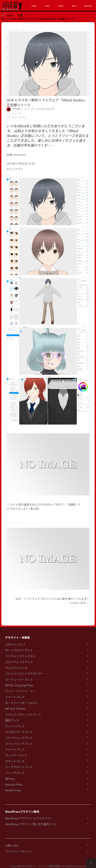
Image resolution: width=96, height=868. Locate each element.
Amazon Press (14, 784)
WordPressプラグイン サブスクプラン (29, 818)
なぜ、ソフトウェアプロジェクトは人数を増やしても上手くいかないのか (52, 601)
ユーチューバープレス (19, 679)
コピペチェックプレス (19, 662)
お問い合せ (12, 846)
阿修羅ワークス (21, 109)
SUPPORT (88, 6)
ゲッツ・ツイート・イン (20, 691)
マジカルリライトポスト (20, 656)
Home (10, 15)
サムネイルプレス (16, 668)
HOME (34, 6)
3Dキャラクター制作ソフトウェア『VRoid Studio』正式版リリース (38, 19)
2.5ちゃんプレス (15, 644)
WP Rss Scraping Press (19, 685)
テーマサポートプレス (19, 767)
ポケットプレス (15, 761)
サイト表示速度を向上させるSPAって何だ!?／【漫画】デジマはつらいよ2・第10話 (43, 506)
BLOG (74, 6)
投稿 (20, 15)
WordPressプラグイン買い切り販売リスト (31, 824)
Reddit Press (13, 790)
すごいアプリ (19, 117)
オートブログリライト (19, 650)
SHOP (47, 6)
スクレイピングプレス (19, 744)
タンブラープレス (16, 755)
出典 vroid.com (16, 155)
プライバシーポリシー (19, 851)
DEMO (61, 6)
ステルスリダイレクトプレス (23, 714)
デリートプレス (15, 749)
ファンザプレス (15, 773)
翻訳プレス (12, 720)
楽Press (10, 779)
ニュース (16, 113)
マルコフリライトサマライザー (24, 673)
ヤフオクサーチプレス (19, 732)
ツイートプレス (15, 697)
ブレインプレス (15, 726)
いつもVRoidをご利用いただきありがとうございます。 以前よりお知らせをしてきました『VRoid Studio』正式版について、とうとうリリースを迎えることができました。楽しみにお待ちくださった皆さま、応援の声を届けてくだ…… (48, 136)
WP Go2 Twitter (15, 709)
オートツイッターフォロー (22, 703)
